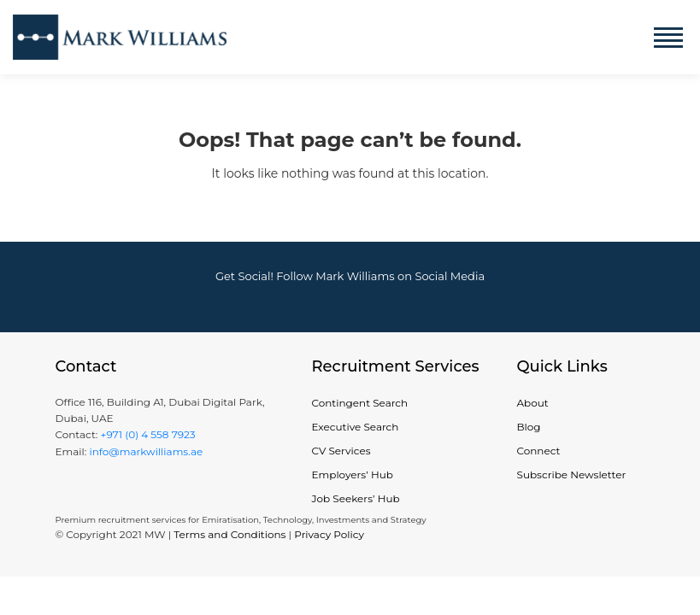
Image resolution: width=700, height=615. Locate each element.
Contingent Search (360, 403)
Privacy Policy (329, 534)
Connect (539, 451)
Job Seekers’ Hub (356, 498)
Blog (529, 427)
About (533, 403)
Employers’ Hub (353, 474)
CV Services (341, 451)
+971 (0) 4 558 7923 (147, 434)
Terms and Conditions (229, 534)
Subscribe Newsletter (572, 474)
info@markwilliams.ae (144, 451)
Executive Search (356, 427)
